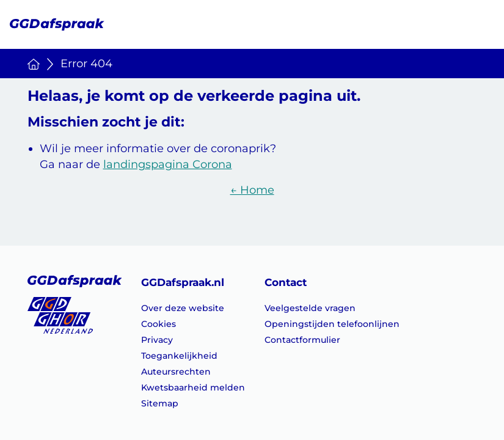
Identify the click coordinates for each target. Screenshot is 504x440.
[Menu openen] (477, 24)
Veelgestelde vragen (310, 308)
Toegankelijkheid (179, 356)
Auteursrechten (176, 372)
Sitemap (160, 403)
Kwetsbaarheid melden (193, 387)
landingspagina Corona (168, 164)
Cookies (159, 324)
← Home (252, 190)
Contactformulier (302, 340)
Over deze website (183, 308)
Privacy (157, 340)
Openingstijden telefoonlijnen (332, 324)
